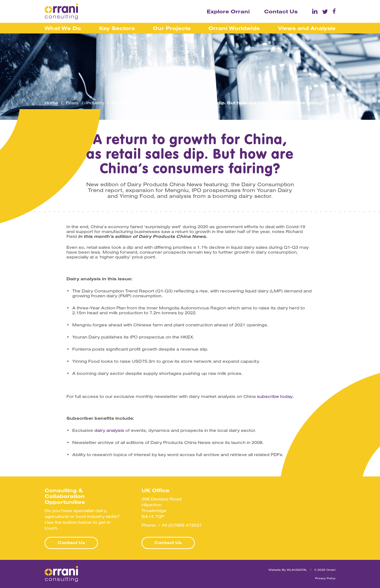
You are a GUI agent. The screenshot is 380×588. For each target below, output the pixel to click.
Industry (95, 103)
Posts (72, 103)
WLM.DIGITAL (297, 570)
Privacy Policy (325, 578)
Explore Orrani (228, 11)
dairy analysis (109, 430)
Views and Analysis (307, 28)
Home (51, 103)
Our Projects (172, 28)
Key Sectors (117, 28)
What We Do (63, 28)
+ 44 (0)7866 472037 (180, 525)
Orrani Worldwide (234, 28)
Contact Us (281, 11)
